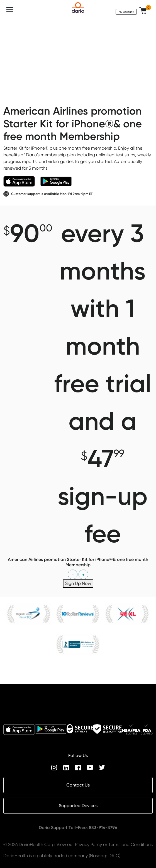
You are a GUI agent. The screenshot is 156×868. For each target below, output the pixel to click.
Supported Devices (78, 806)
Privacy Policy (88, 844)
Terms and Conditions (131, 844)
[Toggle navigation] (10, 10)
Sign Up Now (78, 583)
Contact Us (78, 785)
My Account (126, 12)
